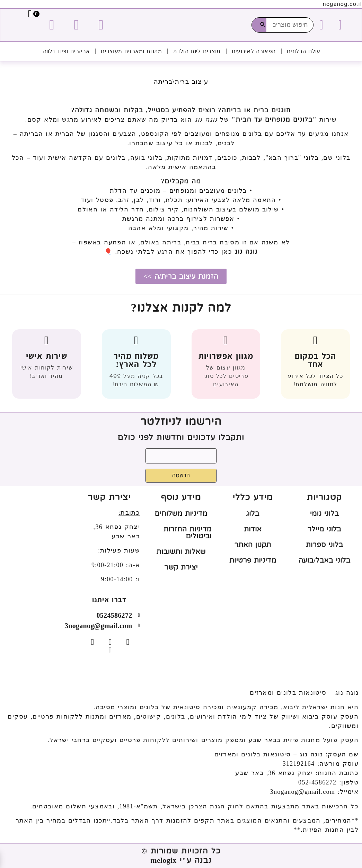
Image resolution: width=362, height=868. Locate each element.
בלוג (253, 514)
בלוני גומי (324, 514)
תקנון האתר (253, 545)
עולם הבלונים (304, 51)
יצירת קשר (181, 567)
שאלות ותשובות (181, 552)
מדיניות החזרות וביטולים (188, 533)
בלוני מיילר (324, 529)
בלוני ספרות (325, 545)
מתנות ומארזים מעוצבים (131, 51)
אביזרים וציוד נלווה (67, 51)
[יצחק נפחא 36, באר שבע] (38, 545)
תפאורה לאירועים (254, 51)
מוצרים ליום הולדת (197, 51)
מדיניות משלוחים (181, 514)
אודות (253, 529)
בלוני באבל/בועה (324, 561)
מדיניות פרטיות (253, 561)
